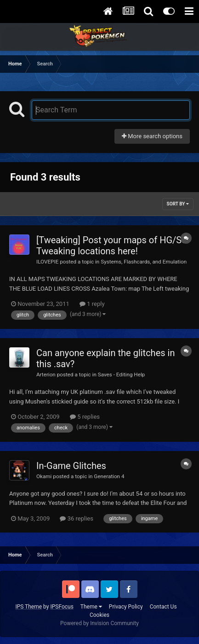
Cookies (99, 615)
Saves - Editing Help (122, 375)
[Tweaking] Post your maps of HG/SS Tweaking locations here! (112, 246)
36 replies (76, 518)
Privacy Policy (126, 607)
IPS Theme (28, 607)
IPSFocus (62, 607)
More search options (152, 136)
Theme (91, 607)
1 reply (92, 304)
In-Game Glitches (71, 466)
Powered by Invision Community (99, 623)
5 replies (85, 417)
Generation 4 (109, 476)
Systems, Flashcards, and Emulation (144, 262)
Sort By (178, 204)
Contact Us (163, 607)
